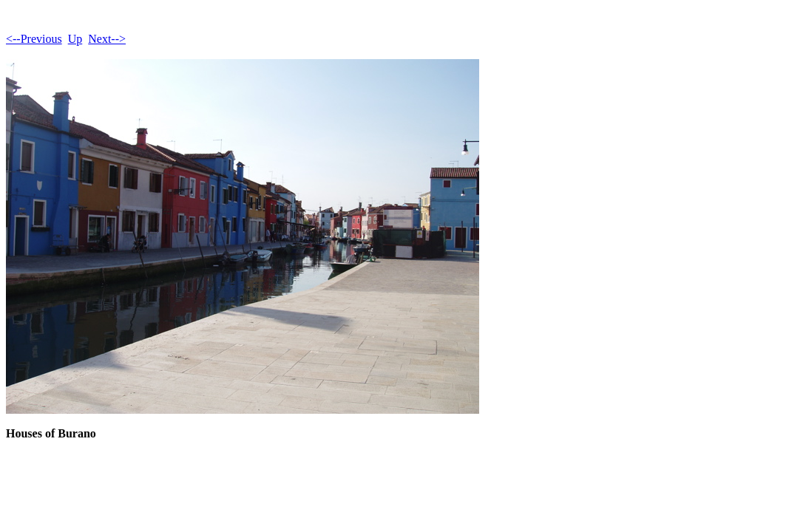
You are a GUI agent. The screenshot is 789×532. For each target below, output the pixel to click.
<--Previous (34, 39)
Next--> (107, 39)
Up (75, 39)
